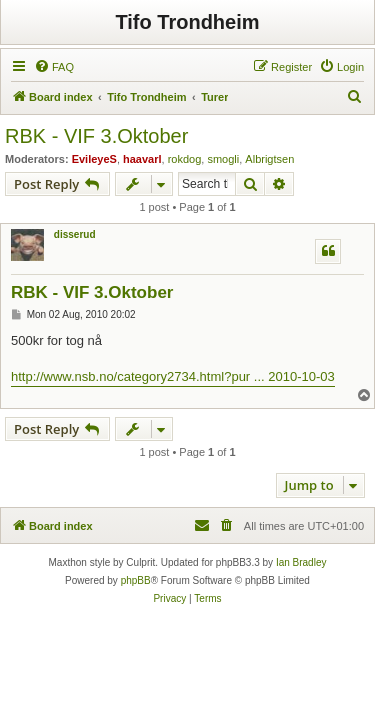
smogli (223, 159)
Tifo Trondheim (187, 22)
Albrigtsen (269, 159)
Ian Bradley (301, 562)
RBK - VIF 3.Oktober (96, 136)
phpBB (136, 580)
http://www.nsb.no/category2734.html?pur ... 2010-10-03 (173, 376)
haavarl (142, 159)
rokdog (185, 159)
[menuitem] (54, 67)
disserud (75, 234)
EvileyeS (94, 159)
